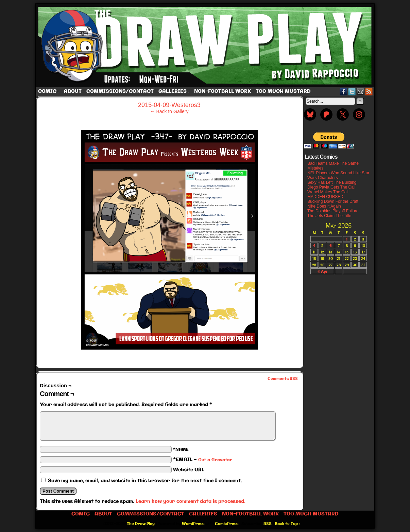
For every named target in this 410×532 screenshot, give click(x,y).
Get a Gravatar (215, 460)
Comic (49, 92)
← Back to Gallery (169, 111)
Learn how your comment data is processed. (191, 501)
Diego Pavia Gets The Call (331, 187)
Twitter (352, 92)
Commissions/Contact (120, 91)
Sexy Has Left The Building (332, 182)
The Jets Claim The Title (329, 216)
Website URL (189, 470)
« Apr (322, 271)
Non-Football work (223, 91)
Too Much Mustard (283, 91)
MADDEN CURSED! (326, 197)
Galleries (174, 92)
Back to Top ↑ (288, 524)
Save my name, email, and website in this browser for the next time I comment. (145, 481)
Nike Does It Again (324, 206)
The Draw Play (206, 46)
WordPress (193, 524)
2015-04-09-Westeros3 (169, 105)
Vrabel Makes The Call (328, 192)
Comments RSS (283, 379)
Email (361, 92)
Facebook (344, 92)
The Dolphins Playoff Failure (333, 211)
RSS (369, 92)
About (73, 91)
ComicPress (227, 524)
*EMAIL (203, 460)
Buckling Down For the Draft (333, 201)
